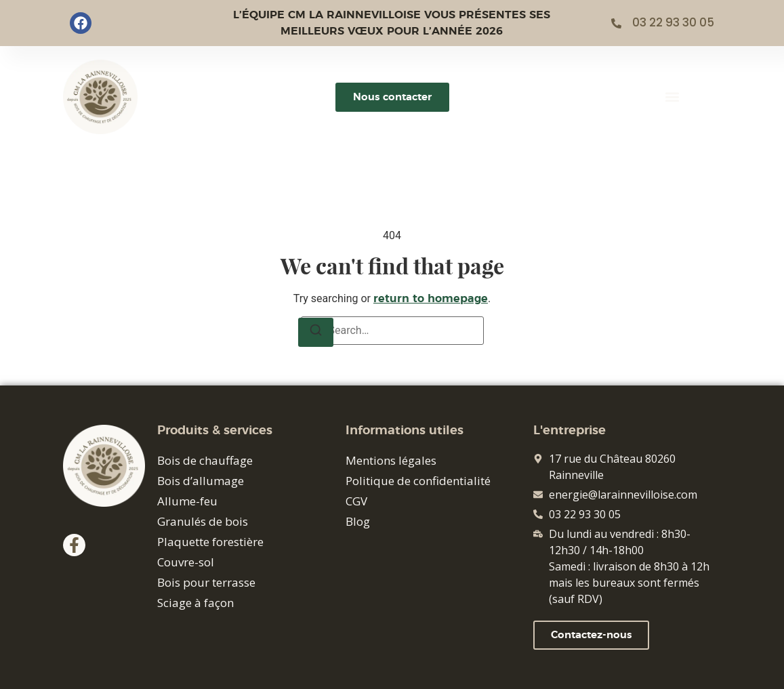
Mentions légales (391, 460)
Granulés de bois (203, 521)
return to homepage (431, 299)
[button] (672, 97)
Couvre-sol (186, 562)
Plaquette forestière (210, 542)
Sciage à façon (195, 603)
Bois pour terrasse (206, 582)
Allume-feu (187, 501)
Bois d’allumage (201, 481)
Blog (358, 521)
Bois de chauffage (205, 460)
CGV (356, 501)
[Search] (316, 332)
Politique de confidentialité (418, 481)
